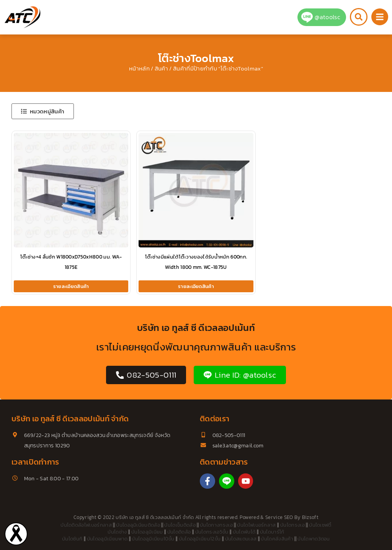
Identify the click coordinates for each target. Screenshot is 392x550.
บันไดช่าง (117, 532)
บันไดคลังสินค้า (277, 539)
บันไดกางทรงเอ (216, 525)
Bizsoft (310, 517)
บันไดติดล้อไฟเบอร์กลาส (86, 525)
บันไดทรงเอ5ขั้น (212, 532)
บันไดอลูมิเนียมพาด (107, 539)
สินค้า (161, 69)
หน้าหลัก (139, 69)
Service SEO (279, 517)
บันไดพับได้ (244, 532)
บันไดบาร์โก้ (272, 532)
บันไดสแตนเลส (241, 539)
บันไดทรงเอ (292, 525)
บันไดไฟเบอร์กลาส (256, 525)
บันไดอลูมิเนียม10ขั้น (153, 539)
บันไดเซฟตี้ (320, 525)
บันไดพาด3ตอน (314, 539)
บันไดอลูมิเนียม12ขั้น (200, 539)
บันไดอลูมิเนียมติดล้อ (138, 525)
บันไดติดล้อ (179, 532)
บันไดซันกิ (72, 539)
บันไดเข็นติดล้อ (180, 525)
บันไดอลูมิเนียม (147, 532)
